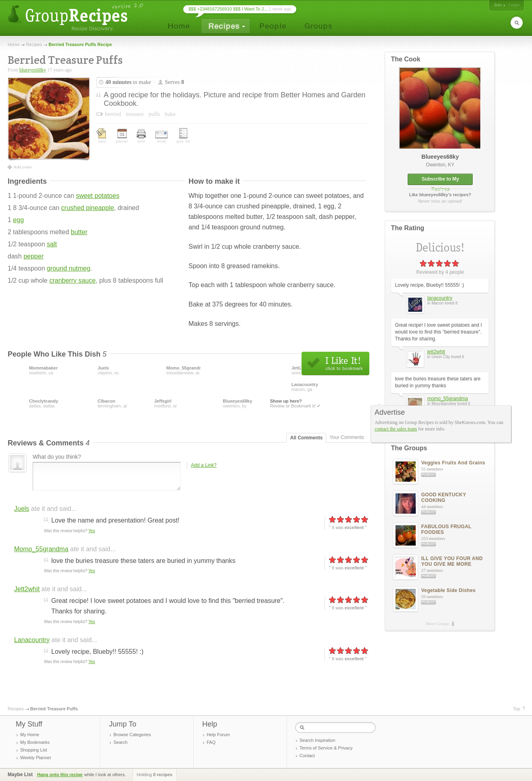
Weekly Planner (36, 758)
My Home (30, 735)
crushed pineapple (88, 208)
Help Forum (218, 735)
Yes (92, 531)
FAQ (211, 742)
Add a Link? (204, 465)
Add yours (23, 167)
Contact (307, 756)
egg (18, 220)
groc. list (183, 136)
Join (498, 5)
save (102, 136)
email (161, 137)
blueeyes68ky (33, 70)
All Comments (307, 438)
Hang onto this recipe (60, 775)
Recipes (34, 44)
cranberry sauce (72, 280)
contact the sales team (396, 429)
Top (517, 709)
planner (122, 136)
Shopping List (34, 750)
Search (120, 742)
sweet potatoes (98, 196)
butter (79, 232)
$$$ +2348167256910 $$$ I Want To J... (228, 9)
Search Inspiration (317, 740)
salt (52, 244)
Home (14, 44)
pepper (34, 256)
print (141, 136)
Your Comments (347, 437)
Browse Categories (132, 735)
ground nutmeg (69, 268)
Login (514, 5)
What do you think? (57, 457)
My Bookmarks (35, 742)
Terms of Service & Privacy (326, 748)
